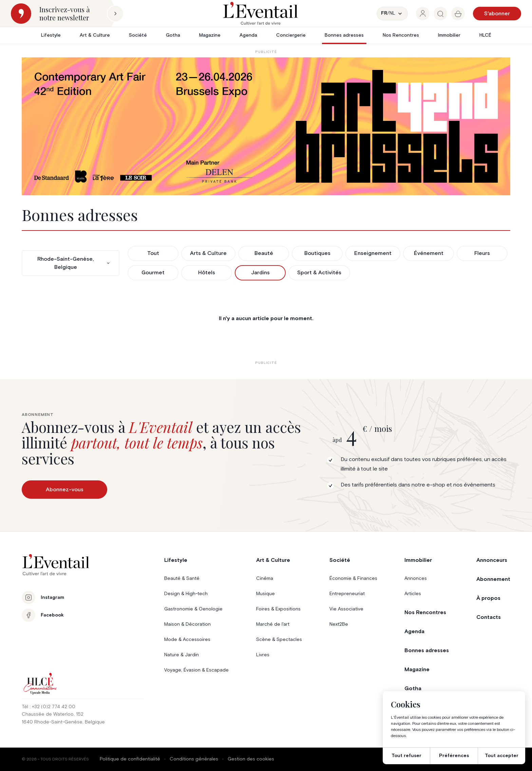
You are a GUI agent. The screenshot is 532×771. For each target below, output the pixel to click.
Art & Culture (95, 35)
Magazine (210, 35)
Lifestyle (51, 35)
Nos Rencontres (401, 35)
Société (138, 35)
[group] (423, 14)
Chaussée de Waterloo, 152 (53, 714)
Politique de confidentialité (130, 759)
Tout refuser (406, 756)
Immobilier (449, 35)
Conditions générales (194, 759)
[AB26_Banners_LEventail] (266, 126)
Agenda (248, 35)
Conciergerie (291, 35)
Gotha (173, 35)
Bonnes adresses (344, 35)
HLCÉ (485, 35)
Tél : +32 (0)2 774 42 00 (49, 707)
